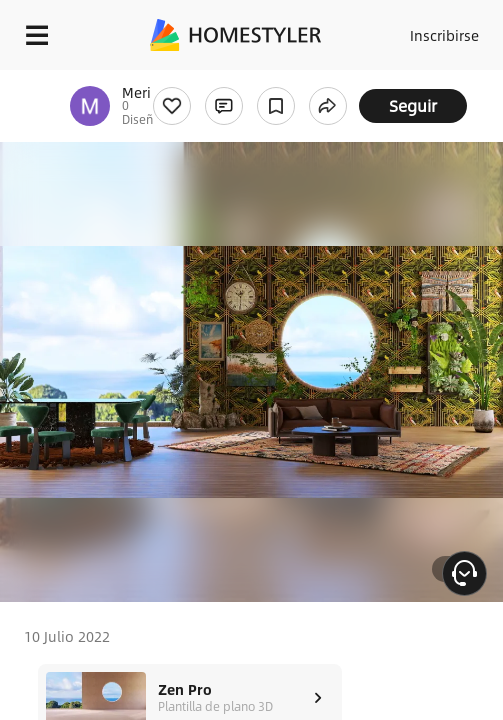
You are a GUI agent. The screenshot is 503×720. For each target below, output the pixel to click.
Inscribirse (444, 35)
